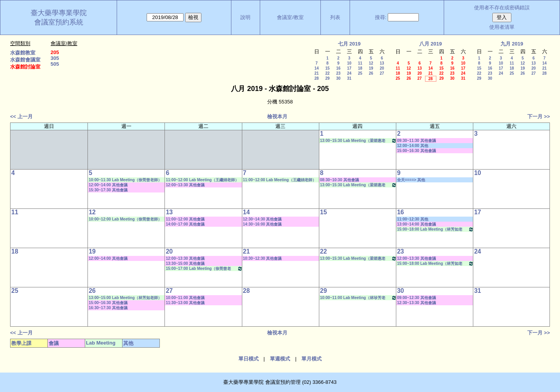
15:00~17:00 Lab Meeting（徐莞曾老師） (204, 269)
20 (382, 68)
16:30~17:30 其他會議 (108, 308)
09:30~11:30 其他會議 (416, 141)
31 (349, 78)
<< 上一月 (21, 116)
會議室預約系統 (59, 22)
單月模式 (311, 359)
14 (316, 68)
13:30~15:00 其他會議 (185, 263)
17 (349, 68)
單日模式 (248, 359)
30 (338, 78)
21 (316, 73)
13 (382, 63)
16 (338, 68)
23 (338, 73)
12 (371, 63)
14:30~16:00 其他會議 (262, 224)
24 (349, 73)
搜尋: (381, 17)
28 (316, 78)
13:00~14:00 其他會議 (416, 224)
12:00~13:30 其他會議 (185, 185)
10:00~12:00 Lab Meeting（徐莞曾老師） (125, 219)
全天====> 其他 (411, 180)
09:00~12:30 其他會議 (416, 298)
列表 (335, 17)
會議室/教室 (290, 17)
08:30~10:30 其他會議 (339, 180)
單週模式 (280, 359)
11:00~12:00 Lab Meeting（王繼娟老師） (202, 180)
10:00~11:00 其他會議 (185, 298)
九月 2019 (512, 44)
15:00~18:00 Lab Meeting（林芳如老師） (435, 229)
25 (360, 73)
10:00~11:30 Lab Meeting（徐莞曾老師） (125, 180)
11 (360, 63)
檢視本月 (277, 116)
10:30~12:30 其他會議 (262, 258)
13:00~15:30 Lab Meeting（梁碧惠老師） (358, 141)
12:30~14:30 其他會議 (262, 219)
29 (327, 78)
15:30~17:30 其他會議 (108, 190)
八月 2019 (431, 44)
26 (371, 73)
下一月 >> (539, 116)
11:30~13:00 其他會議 (185, 303)
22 (327, 73)
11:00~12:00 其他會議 (185, 219)
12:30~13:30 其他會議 (416, 303)
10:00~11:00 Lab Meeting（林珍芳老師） (358, 298)
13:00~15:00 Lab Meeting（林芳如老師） (125, 298)
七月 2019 (349, 44)
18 (360, 68)
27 (382, 73)
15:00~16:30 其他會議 (416, 151)
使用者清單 (502, 27)
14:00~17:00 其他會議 (185, 224)
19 (371, 68)
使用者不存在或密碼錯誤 (502, 8)
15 (327, 68)
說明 (245, 17)
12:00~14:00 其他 (413, 146)
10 (349, 63)
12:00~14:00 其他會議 (108, 185)
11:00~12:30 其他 (413, 219)
